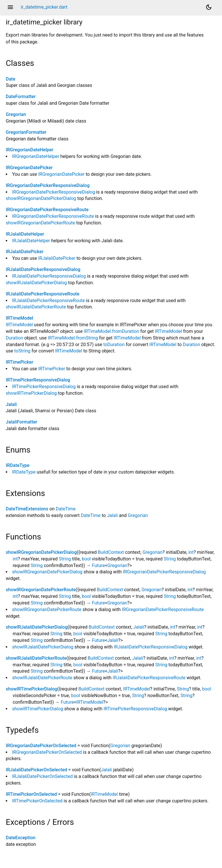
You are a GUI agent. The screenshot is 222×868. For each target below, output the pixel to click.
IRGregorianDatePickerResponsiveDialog (48, 185)
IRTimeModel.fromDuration (111, 331)
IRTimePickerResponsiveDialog (38, 380)
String (65, 559)
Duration (14, 338)
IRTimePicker (19, 362)
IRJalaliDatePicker (25, 252)
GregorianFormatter (26, 132)
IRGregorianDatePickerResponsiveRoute (47, 210)
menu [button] (10, 7)
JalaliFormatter (21, 422)
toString (22, 351)
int (191, 552)
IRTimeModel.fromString (73, 338)
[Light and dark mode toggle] (209, 7)
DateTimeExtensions (27, 509)
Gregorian (16, 114)
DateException (21, 838)
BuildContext (111, 552)
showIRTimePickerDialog (31, 393)
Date (11, 79)
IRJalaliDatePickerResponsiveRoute (43, 294)
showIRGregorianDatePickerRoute (40, 223)
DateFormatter (21, 97)
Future (98, 565)
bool (86, 559)
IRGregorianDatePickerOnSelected (41, 746)
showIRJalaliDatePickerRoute (36, 307)
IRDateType (18, 465)
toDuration (114, 345)
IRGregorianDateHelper (30, 150)
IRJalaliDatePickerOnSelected (36, 770)
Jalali (11, 404)
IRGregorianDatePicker (29, 168)
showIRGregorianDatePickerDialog (41, 198)
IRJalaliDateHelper (25, 234)
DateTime (66, 509)
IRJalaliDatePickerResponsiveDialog (43, 269)
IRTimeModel (19, 318)
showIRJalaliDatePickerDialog (36, 283)
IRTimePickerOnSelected (31, 794)
